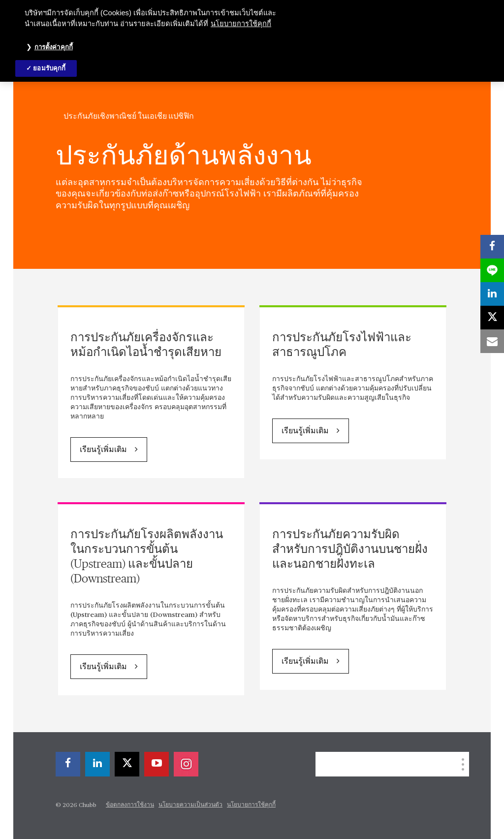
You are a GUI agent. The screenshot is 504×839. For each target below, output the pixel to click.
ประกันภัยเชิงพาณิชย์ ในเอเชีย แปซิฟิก (129, 116)
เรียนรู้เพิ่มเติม (103, 450)
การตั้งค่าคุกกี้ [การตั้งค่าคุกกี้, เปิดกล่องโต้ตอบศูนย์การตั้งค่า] (54, 47)
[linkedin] (97, 764)
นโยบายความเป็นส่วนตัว (190, 805)
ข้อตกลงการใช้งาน (130, 805)
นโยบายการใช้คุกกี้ (251, 805)
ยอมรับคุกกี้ (49, 68)
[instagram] (186, 764)
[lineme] (492, 270)
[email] (492, 341)
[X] (127, 764)
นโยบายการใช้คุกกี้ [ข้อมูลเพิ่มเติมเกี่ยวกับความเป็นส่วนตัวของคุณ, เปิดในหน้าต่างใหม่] (241, 24)
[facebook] (68, 764)
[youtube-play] (157, 764)
